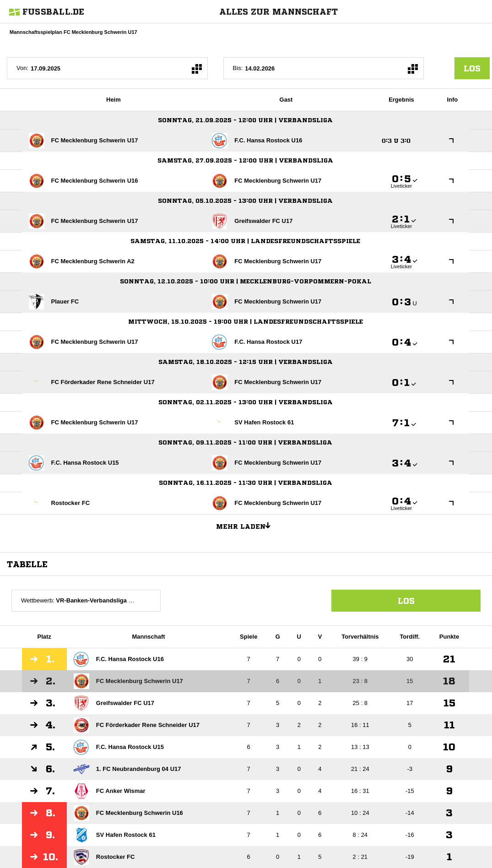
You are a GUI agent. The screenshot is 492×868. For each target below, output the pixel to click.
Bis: (238, 68)
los (472, 68)
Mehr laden (247, 525)
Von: (22, 68)
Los (406, 601)
